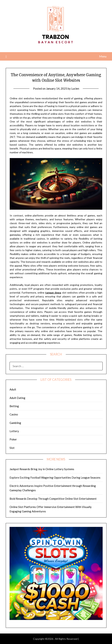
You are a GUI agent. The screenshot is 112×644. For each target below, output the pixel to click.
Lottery (14, 431)
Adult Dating (17, 398)
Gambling (15, 423)
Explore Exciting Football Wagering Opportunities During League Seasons (55, 477)
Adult (13, 389)
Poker (13, 439)
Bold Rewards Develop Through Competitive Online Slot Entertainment (53, 499)
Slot (12, 448)
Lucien (75, 88)
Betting (14, 406)
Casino (14, 414)
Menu (103, 56)
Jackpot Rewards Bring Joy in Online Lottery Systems (42, 469)
